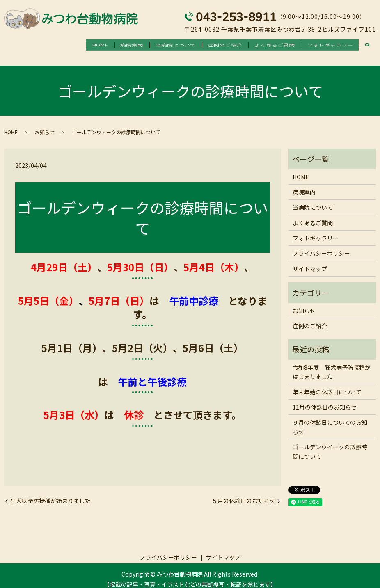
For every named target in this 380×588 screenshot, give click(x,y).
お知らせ (45, 125)
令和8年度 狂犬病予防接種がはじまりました (332, 364)
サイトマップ (310, 261)
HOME (72, 45)
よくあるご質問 (267, 45)
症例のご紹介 (212, 45)
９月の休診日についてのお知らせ (330, 420)
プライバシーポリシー (321, 246)
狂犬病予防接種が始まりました (50, 494)
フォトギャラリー (327, 45)
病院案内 (109, 45)
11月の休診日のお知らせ (325, 400)
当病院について (158, 45)
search (367, 46)
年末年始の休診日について (327, 384)
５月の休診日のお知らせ (243, 494)
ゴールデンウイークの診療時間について (330, 444)
